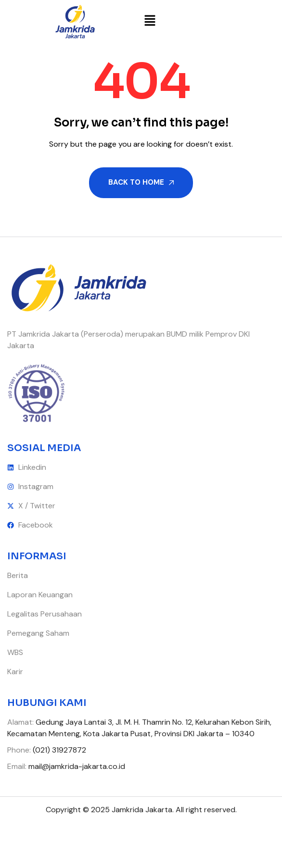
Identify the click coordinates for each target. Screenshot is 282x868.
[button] (150, 22)
